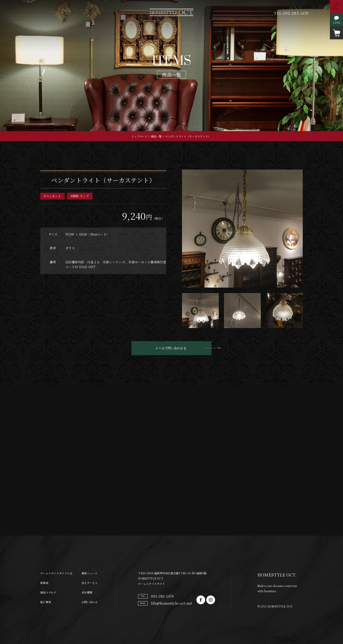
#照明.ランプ (80, 196)
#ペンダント (52, 196)
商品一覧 (156, 136)
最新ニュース (90, 573)
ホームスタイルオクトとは (56, 573)
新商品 (44, 583)
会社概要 (87, 592)
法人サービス (90, 583)
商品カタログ (48, 592)
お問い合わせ (90, 602)
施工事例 (46, 602)
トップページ (140, 136)
